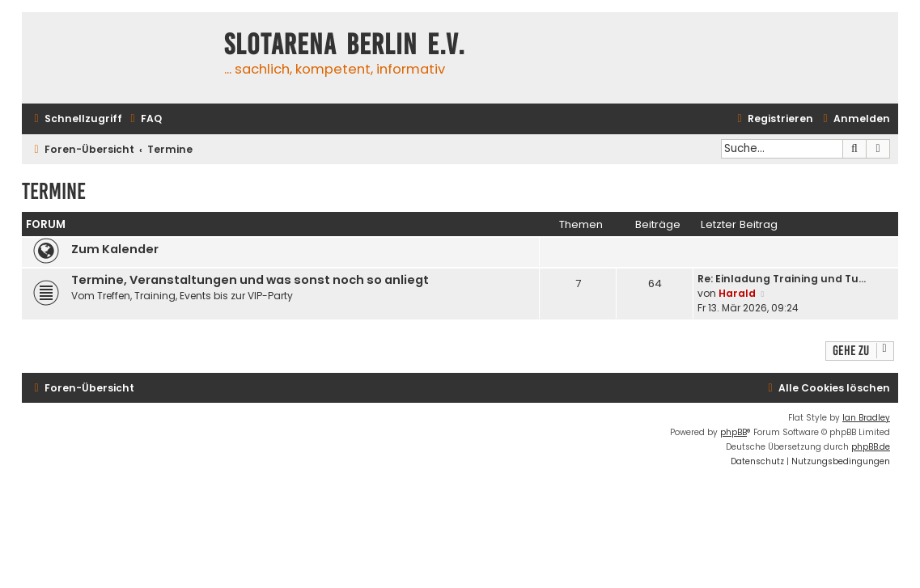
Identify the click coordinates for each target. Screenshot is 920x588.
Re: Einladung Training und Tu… (782, 279)
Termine (54, 191)
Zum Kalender (115, 249)
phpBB (733, 432)
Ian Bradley (866, 418)
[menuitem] (144, 119)
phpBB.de (871, 447)
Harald (737, 293)
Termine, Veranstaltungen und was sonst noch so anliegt (250, 280)
